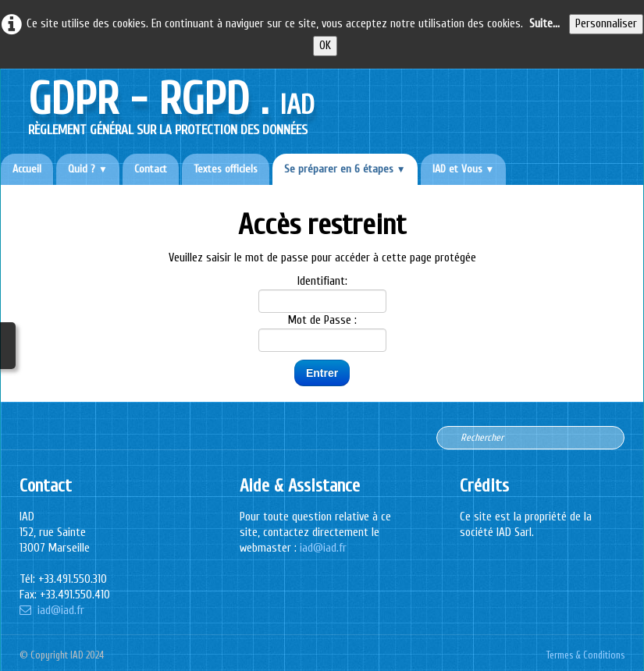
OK (325, 46)
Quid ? (88, 169)
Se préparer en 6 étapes (345, 169)
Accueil (27, 169)
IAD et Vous (464, 169)
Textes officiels (226, 169)
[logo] (171, 103)
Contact (151, 169)
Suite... (544, 24)
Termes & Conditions (585, 655)
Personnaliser (606, 24)
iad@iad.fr (52, 611)
